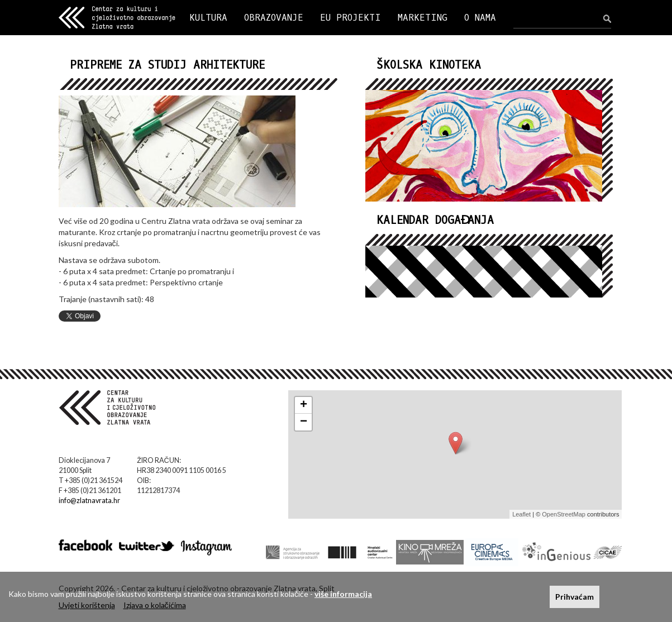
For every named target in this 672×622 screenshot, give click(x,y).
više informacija (343, 594)
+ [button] (304, 405)
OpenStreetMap (564, 514)
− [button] (304, 422)
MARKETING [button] (423, 18)
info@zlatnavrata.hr (89, 501)
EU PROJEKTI (351, 18)
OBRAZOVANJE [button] (274, 18)
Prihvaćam (575, 597)
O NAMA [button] (480, 18)
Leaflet (521, 514)
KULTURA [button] (208, 18)
